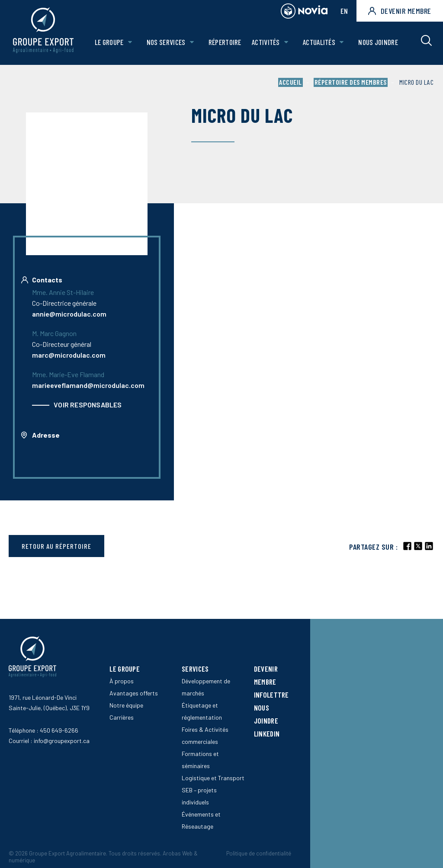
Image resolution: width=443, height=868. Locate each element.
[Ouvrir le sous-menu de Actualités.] (342, 43)
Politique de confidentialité (259, 853)
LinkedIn (267, 733)
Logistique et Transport (213, 778)
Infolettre (271, 695)
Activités (266, 43)
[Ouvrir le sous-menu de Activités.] (286, 43)
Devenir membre (400, 11)
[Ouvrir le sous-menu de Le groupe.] (130, 43)
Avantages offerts (134, 693)
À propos (122, 681)
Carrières (122, 717)
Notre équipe (126, 705)
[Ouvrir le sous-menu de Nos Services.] (192, 43)
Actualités (319, 43)
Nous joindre (378, 43)
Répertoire (225, 43)
